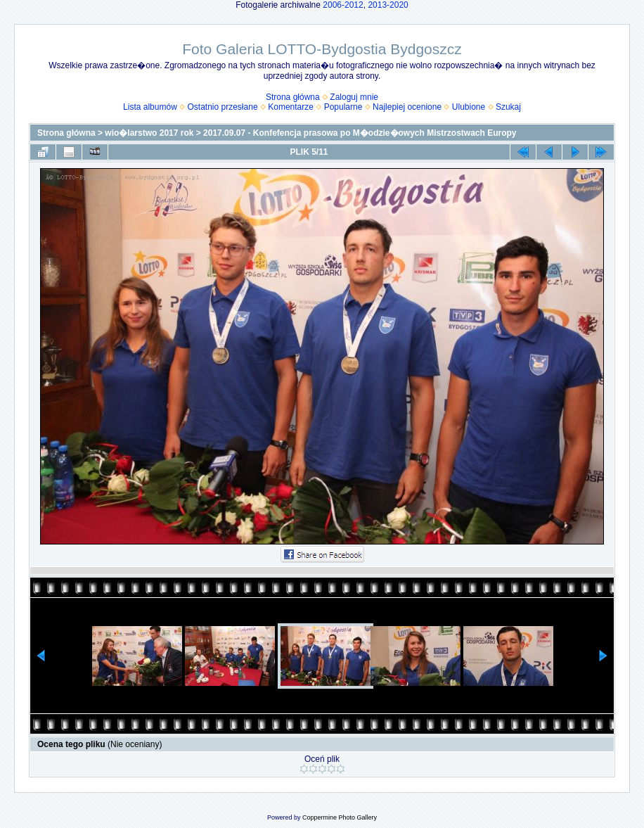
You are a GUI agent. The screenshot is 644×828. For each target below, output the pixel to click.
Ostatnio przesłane (223, 107)
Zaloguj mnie (354, 97)
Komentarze (291, 107)
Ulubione (469, 107)
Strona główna (293, 97)
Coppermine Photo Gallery (340, 817)
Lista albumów (150, 107)
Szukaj (508, 107)
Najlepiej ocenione (407, 107)
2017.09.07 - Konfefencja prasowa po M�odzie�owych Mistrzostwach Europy (360, 133)
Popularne (343, 107)
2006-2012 (343, 5)
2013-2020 (388, 5)
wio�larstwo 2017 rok (149, 133)
